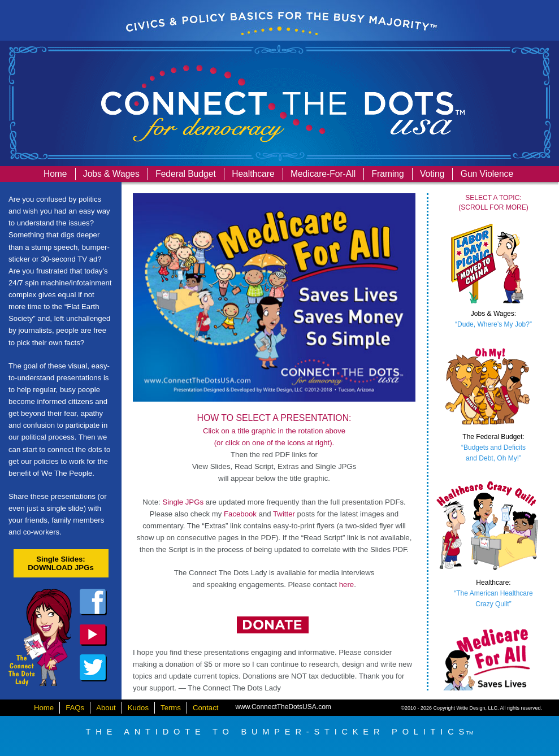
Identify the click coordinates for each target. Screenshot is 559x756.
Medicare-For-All (323, 174)
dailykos (93, 635)
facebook (93, 602)
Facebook (240, 514)
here (346, 585)
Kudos (138, 708)
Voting (432, 174)
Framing (388, 174)
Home (55, 174)
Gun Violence (487, 174)
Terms (171, 708)
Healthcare (253, 174)
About (106, 708)
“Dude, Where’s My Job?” (493, 319)
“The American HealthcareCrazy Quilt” (493, 593)
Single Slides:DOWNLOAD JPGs (61, 563)
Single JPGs (183, 502)
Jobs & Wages (111, 174)
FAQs (75, 708)
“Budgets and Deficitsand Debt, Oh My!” (493, 447)
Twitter (284, 514)
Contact (205, 708)
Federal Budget (186, 174)
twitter (93, 668)
